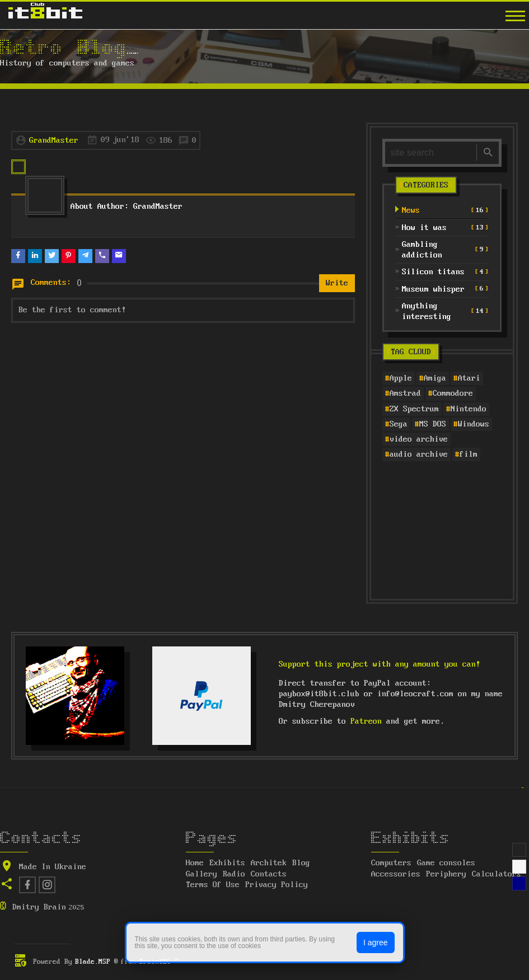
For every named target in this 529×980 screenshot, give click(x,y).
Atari (469, 378)
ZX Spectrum (414, 409)
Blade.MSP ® (97, 962)
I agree (376, 943)
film (469, 454)
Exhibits (227, 863)
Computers (391, 863)
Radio (234, 874)
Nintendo (469, 409)
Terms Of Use (213, 885)
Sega (399, 424)
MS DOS (433, 424)
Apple (401, 378)
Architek (269, 863)
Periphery (446, 874)
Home (195, 863)
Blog (301, 863)
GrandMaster (54, 140)
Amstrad (405, 393)
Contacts (269, 874)
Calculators (497, 874)
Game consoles (446, 863)
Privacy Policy (277, 885)
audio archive (419, 454)
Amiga (435, 378)
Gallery (202, 874)
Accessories (396, 874)
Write (337, 283)
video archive (419, 439)
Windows (474, 424)
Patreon (366, 721)
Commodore (453, 393)
